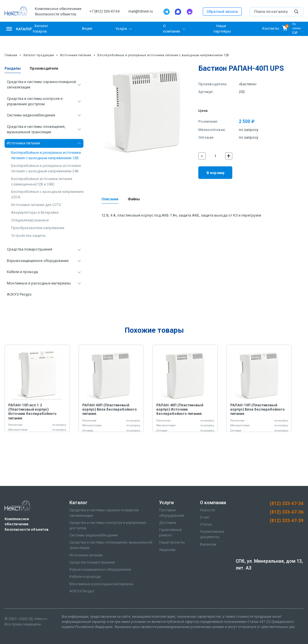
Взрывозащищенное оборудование (38, 261)
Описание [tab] (110, 199)
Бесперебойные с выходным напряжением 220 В (48, 194)
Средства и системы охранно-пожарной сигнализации (41, 84)
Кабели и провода (22, 272)
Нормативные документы (212, 534)
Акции (87, 29)
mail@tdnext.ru (141, 11)
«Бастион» (248, 84)
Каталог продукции (39, 55)
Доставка (168, 523)
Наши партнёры (222, 29)
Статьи (206, 524)
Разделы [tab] (13, 68)
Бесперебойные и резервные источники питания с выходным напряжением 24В (46, 168)
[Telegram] (167, 12)
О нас (205, 517)
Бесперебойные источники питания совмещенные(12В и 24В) (42, 181)
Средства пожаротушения (30, 249)
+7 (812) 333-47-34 (104, 11)
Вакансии (208, 544)
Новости (207, 510)
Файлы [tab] (134, 199)
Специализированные (30, 220)
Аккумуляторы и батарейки (35, 212)
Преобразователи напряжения (38, 228)
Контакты (271, 29)
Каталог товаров (40, 29)
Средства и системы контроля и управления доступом (35, 101)
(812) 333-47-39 (287, 521)
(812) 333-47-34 (287, 503)
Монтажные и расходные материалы (39, 283)
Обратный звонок (222, 12)
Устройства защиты (28, 236)
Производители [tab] (44, 68)
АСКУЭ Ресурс (19, 294)
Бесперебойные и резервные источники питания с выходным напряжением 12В (163, 55)
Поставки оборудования (172, 513)
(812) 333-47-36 (287, 512)
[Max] (178, 12)
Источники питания (76, 55)
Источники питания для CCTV (36, 205)
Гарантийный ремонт (170, 532)
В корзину (215, 173)
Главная (11, 55)
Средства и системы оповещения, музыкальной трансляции (36, 129)
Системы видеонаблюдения (31, 115)
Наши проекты (172, 542)
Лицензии (167, 550)
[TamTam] (189, 12)
